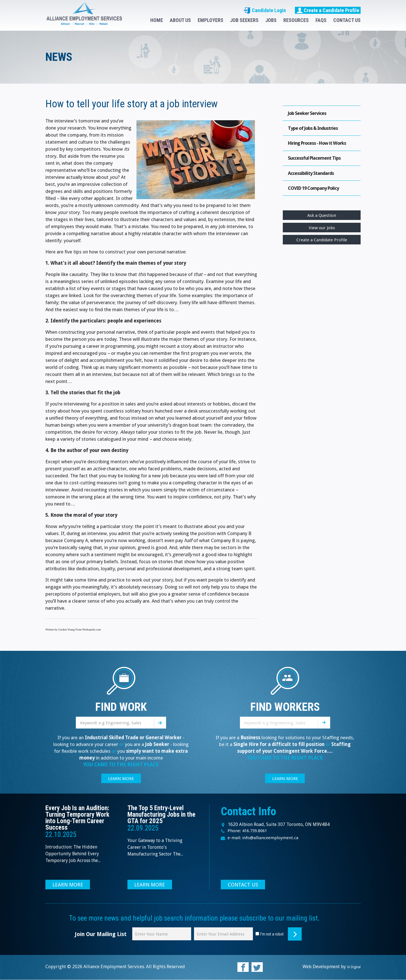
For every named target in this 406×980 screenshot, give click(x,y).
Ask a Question (322, 222)
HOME (157, 20)
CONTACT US (347, 20)
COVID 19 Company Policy (317, 194)
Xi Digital (351, 967)
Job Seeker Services (309, 114)
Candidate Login (265, 10)
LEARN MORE (121, 779)
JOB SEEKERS (244, 20)
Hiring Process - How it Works (321, 146)
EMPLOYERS (210, 20)
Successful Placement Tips (317, 162)
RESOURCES (296, 20)
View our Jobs (322, 235)
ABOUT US (180, 20)
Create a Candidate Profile (328, 10)
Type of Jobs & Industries (316, 130)
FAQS (321, 20)
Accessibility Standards (313, 178)
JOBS (271, 20)
